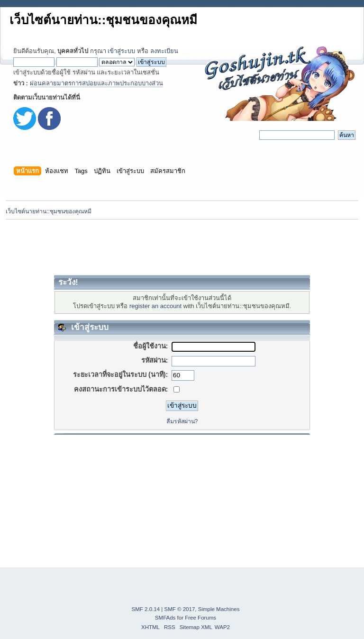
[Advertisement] (182, 247)
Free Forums (200, 618)
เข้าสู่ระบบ (121, 51)
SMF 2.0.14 (146, 609)
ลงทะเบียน (164, 51)
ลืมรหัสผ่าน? (182, 421)
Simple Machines (219, 609)
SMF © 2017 (180, 609)
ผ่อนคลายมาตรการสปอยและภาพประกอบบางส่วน (96, 83)
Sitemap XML (196, 627)
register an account (155, 306)
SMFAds (165, 618)
